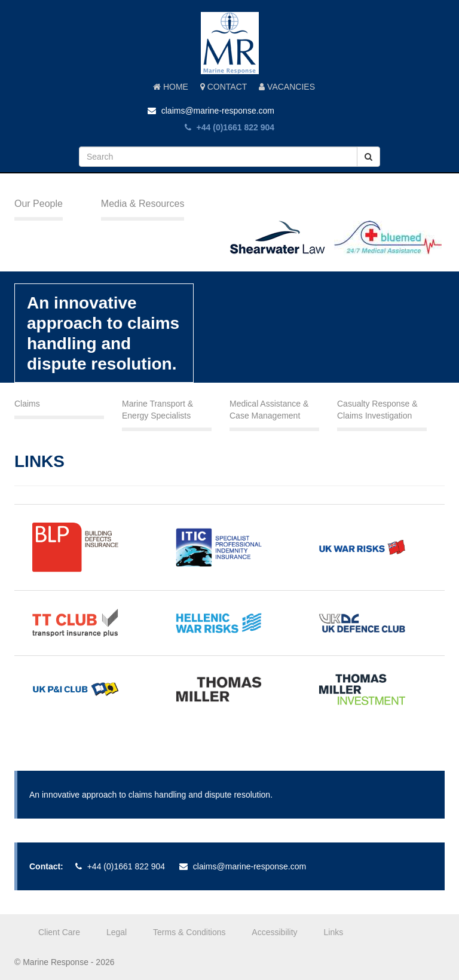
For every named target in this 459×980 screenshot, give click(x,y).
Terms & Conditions (189, 932)
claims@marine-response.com (211, 111)
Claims (27, 404)
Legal (117, 932)
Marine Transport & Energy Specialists (157, 410)
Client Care (59, 932)
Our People (39, 204)
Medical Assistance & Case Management (269, 410)
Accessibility (274, 932)
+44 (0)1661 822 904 (229, 127)
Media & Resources (143, 204)
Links (334, 932)
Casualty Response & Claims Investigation (377, 410)
